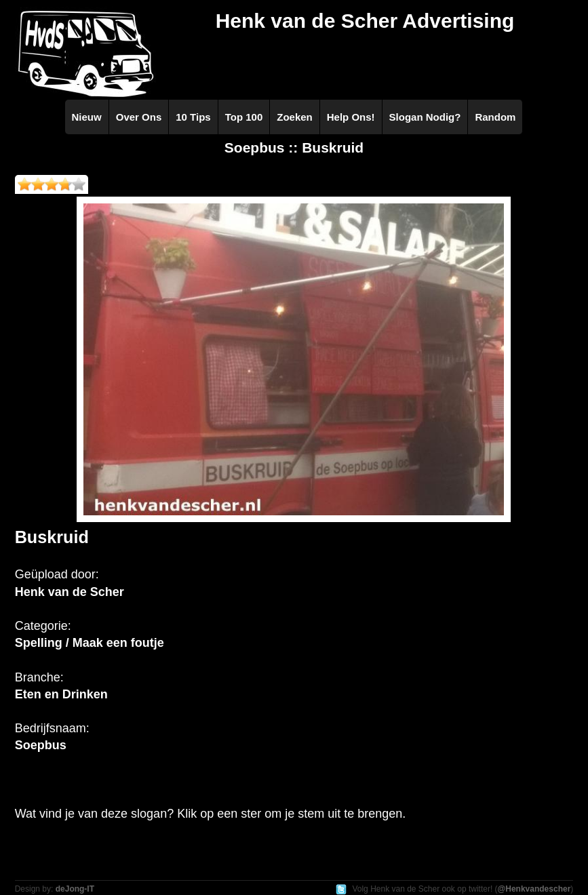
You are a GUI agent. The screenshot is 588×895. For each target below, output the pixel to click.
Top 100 (244, 117)
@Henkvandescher (534, 889)
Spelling (39, 643)
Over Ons (139, 117)
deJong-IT (75, 889)
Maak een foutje (118, 643)
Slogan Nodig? (425, 117)
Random (495, 117)
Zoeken (295, 117)
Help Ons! (351, 117)
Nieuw (87, 117)
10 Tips (193, 117)
